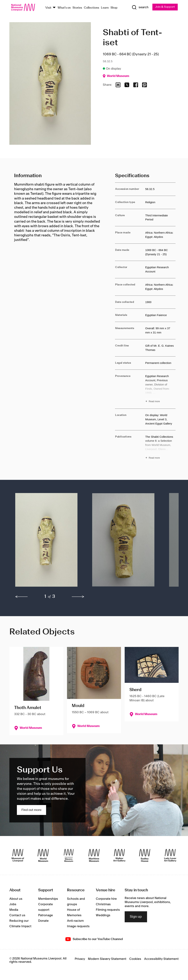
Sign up (136, 917)
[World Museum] (43, 856)
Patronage (46, 915)
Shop (114, 8)
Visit (48, 8)
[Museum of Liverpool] (18, 856)
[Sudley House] (145, 856)
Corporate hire (106, 899)
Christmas (103, 904)
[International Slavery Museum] (69, 856)
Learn (105, 8)
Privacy (80, 959)
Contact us (17, 915)
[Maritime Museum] (94, 856)
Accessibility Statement (161, 959)
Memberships (48, 899)
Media (14, 910)
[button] (46, 542)
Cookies (135, 959)
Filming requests (108, 910)
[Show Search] (140, 8)
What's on (64, 8)
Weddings (103, 915)
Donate (43, 921)
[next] (78, 597)
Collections (92, 8)
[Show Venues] (54, 8)
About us (16, 899)
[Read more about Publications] (160, 448)
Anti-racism (75, 921)
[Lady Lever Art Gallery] (170, 856)
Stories (77, 8)
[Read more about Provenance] (160, 389)
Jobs (13, 904)
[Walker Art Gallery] (119, 856)
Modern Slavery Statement (107, 959)
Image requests (78, 926)
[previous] (21, 597)
